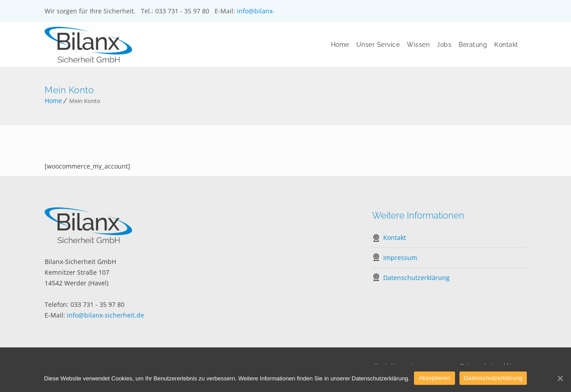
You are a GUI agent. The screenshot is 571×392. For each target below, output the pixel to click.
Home (340, 45)
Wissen (419, 45)
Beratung (473, 45)
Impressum (400, 258)
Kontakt (507, 45)
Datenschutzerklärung (416, 278)
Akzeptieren (434, 378)
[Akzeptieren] (560, 378)
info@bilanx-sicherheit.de (106, 315)
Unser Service (378, 45)
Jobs (445, 45)
